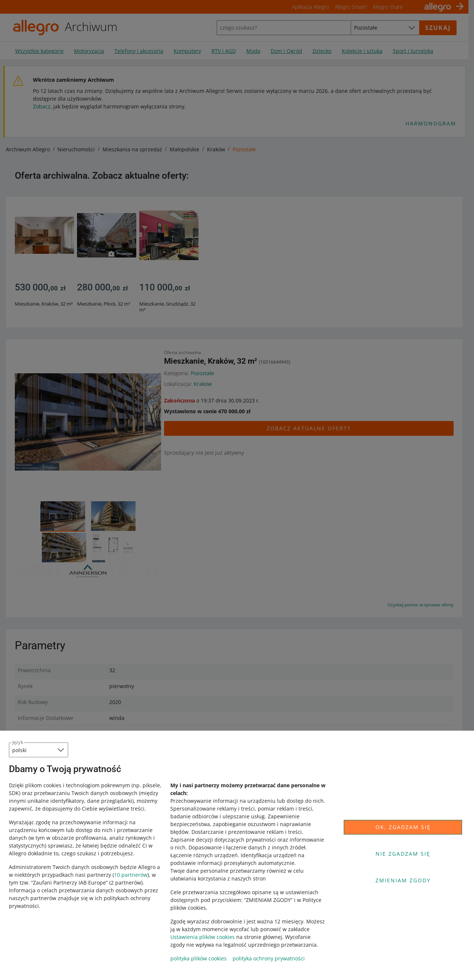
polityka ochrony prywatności (269, 958)
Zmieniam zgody (403, 880)
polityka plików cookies (198, 958)
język (18, 742)
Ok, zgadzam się (403, 827)
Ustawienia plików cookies (203, 937)
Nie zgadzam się (403, 854)
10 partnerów (131, 875)
